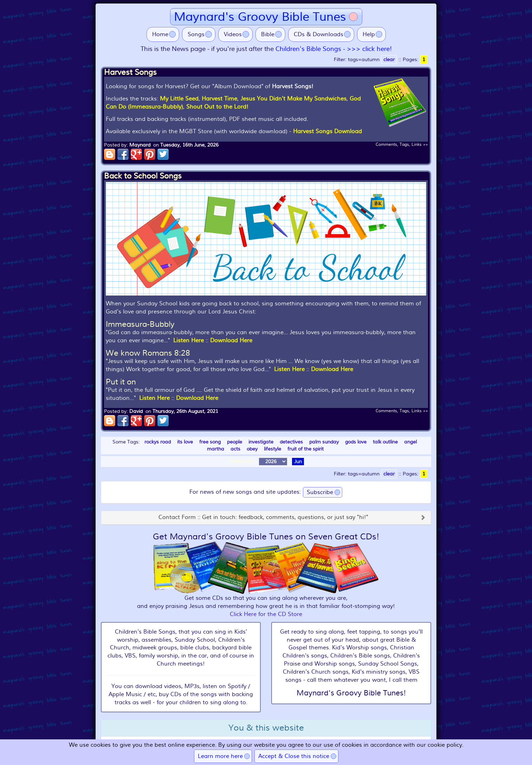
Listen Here (189, 341)
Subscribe (320, 492)
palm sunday (324, 442)
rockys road (158, 442)
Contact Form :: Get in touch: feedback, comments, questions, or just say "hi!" (263, 518)
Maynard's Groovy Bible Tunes (260, 17)
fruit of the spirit (306, 449)
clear (389, 60)
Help (369, 34)
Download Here (231, 341)
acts (235, 449)
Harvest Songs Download (327, 131)
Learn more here (220, 756)
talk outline (385, 442)
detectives (291, 442)
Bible (268, 34)
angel (410, 442)
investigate (261, 442)
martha (216, 449)
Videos (233, 34)
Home (160, 34)
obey (252, 449)
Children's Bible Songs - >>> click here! (334, 49)
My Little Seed (179, 99)
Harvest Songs (130, 72)
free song (210, 442)
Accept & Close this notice (294, 756)
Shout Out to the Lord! (217, 107)
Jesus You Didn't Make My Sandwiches (293, 99)
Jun (298, 462)
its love (185, 442)
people (235, 442)
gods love (356, 442)
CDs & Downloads (319, 34)
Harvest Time (219, 99)
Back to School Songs (143, 176)
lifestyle (273, 449)
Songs (196, 34)
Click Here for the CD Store (266, 614)
